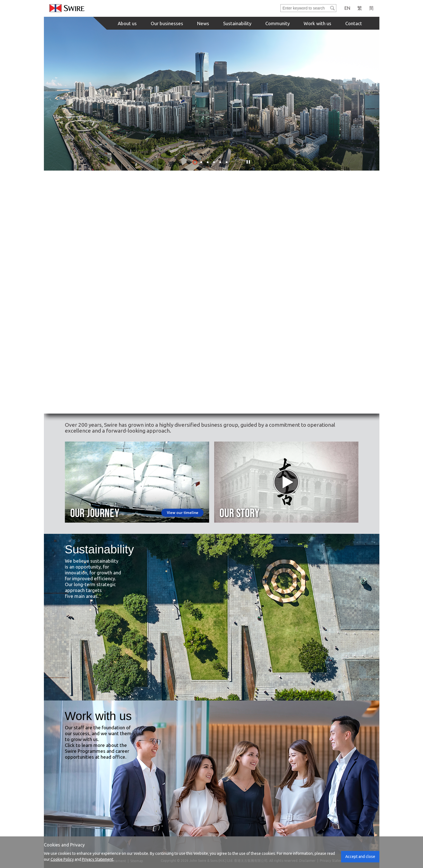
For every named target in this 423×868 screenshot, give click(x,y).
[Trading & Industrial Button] (212, 353)
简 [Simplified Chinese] (371, 8)
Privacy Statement (98, 859)
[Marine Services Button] (112, 353)
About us (127, 23)
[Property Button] (112, 253)
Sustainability (237, 23)
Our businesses (167, 23)
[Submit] (332, 8)
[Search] (305, 8)
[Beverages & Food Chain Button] (212, 253)
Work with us (317, 23)
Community (277, 23)
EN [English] (347, 8)
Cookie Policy (62, 859)
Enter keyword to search (281, 5)
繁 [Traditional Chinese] (360, 8)
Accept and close (360, 857)
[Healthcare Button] (312, 353)
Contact (354, 23)
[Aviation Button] (312, 253)
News (203, 23)
